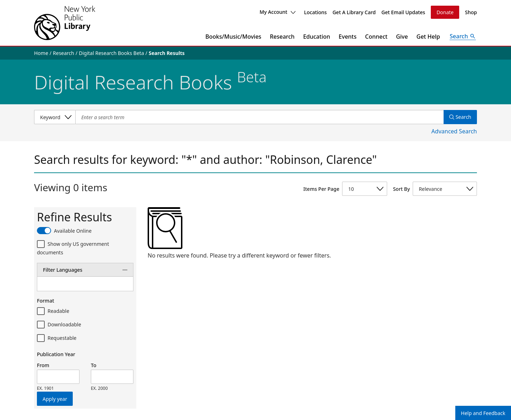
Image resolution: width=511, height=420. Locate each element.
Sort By (401, 189)
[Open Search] (463, 37)
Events (347, 37)
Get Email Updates (403, 12)
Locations (315, 12)
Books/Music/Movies (233, 37)
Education (317, 37)
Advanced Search (454, 131)
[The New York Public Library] (65, 23)
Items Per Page (321, 189)
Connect (376, 37)
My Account (277, 12)
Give (402, 37)
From (43, 365)
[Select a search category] (55, 117)
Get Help (428, 37)
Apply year (55, 399)
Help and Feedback (483, 413)
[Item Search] (259, 117)
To (94, 365)
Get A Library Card (354, 12)
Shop (471, 12)
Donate (445, 12)
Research (282, 37)
